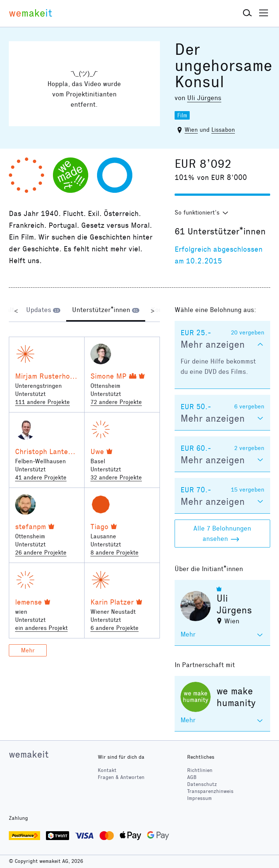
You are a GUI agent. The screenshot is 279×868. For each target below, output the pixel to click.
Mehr (28, 650)
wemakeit (29, 754)
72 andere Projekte (116, 402)
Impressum (199, 798)
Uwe (97, 451)
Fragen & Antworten (121, 777)
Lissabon (223, 130)
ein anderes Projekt (41, 628)
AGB (192, 777)
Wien (191, 130)
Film (182, 115)
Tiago (99, 527)
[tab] (43, 311)
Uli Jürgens (204, 98)
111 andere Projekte (42, 402)
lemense (28, 602)
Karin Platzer (112, 602)
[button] (247, 13)
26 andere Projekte (41, 552)
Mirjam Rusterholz (45, 376)
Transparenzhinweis (210, 791)
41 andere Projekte (41, 477)
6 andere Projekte (115, 628)
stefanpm (31, 527)
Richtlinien (200, 770)
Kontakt (107, 770)
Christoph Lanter (43, 451)
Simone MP (108, 376)
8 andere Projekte (115, 552)
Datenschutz (202, 784)
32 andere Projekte (116, 477)
